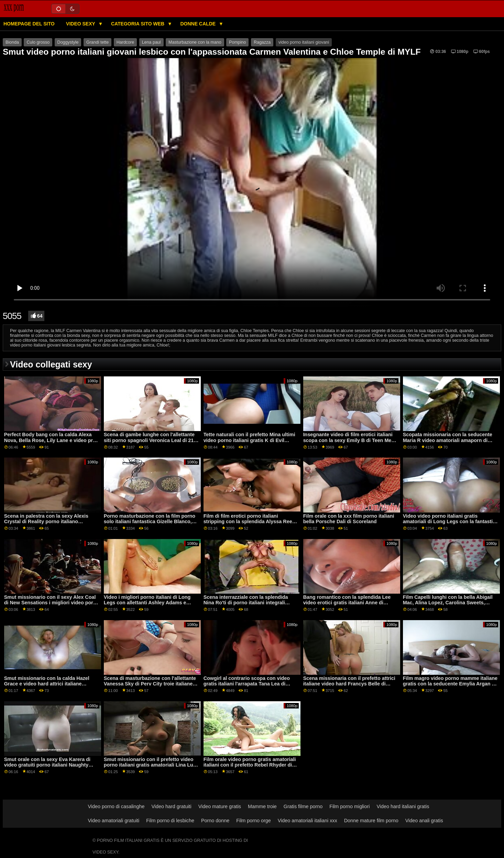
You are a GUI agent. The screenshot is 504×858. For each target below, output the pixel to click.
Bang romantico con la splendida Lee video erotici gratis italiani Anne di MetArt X (347, 603)
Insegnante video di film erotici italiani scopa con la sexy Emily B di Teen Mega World (350, 440)
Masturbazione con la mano (195, 42)
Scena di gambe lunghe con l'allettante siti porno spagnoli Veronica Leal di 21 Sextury (149, 440)
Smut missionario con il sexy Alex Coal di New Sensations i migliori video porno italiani (52, 603)
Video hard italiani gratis (403, 806)
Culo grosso (38, 42)
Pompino (237, 42)
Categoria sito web (138, 24)
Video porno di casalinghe (116, 806)
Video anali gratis (424, 821)
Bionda (12, 42)
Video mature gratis (220, 806)
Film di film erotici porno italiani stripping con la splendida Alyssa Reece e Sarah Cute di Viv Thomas (251, 522)
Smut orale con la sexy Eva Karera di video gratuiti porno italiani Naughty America (47, 765)
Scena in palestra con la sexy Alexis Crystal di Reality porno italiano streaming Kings (46, 522)
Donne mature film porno (371, 821)
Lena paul (151, 42)
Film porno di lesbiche (170, 821)
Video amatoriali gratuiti (114, 821)
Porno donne (215, 821)
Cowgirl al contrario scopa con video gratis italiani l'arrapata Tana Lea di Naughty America (247, 684)
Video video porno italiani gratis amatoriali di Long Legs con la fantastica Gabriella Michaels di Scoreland (451, 522)
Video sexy (81, 24)
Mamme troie (262, 806)
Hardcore (125, 42)
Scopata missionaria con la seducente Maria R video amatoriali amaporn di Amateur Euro (448, 440)
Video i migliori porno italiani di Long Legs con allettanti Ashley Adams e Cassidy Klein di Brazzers (147, 603)
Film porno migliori (349, 806)
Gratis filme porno (303, 806)
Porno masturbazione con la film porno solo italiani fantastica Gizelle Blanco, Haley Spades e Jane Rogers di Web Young (150, 525)
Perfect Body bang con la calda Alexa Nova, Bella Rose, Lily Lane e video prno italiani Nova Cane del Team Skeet (52, 440)
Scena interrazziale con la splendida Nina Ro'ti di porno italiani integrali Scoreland (246, 603)
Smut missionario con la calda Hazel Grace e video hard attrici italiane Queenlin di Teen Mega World (47, 684)
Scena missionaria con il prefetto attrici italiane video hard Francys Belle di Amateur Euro (349, 684)
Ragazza (262, 42)
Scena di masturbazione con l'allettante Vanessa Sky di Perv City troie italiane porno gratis (150, 684)
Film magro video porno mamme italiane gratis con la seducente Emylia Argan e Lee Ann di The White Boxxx (450, 684)
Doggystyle (68, 42)
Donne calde (199, 24)
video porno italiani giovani (304, 42)
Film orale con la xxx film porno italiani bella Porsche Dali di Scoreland (349, 519)
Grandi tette (97, 42)
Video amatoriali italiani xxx (308, 821)
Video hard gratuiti (172, 806)
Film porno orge (254, 821)
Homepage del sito (29, 24)
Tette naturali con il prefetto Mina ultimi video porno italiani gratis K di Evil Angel (249, 440)
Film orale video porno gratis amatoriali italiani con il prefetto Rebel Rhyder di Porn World (250, 765)
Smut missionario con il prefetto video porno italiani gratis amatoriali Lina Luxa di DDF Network (151, 765)
